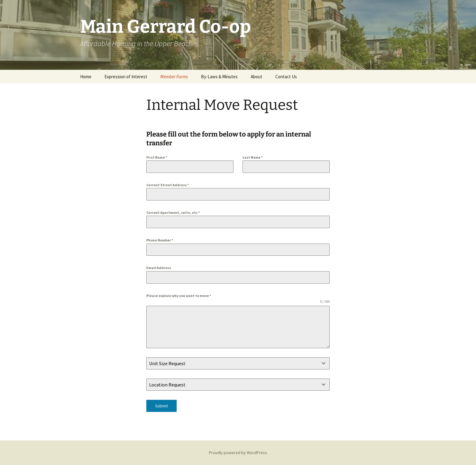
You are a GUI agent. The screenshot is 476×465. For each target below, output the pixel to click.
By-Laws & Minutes (219, 77)
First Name (157, 157)
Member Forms (174, 77)
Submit (161, 406)
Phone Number (160, 240)
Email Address (159, 268)
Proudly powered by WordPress (238, 453)
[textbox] (232, 363)
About (257, 77)
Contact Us (286, 77)
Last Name (253, 157)
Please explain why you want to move (179, 296)
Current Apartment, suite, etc (173, 212)
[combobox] (238, 363)
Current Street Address (168, 185)
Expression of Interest (126, 77)
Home (86, 77)
